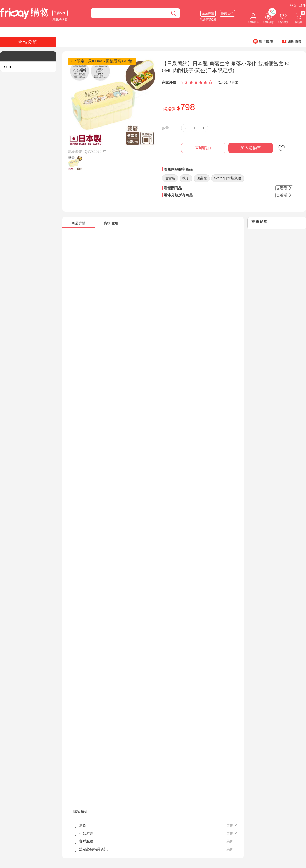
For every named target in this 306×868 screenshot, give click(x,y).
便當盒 (202, 178)
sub (8, 67)
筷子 (186, 178)
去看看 (284, 188)
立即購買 (203, 148)
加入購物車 (251, 148)
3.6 (184, 83)
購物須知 (81, 812)
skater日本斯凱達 (228, 178)
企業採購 (208, 13)
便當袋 (170, 178)
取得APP (60, 13)
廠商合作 (227, 13)
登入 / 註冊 (298, 6)
